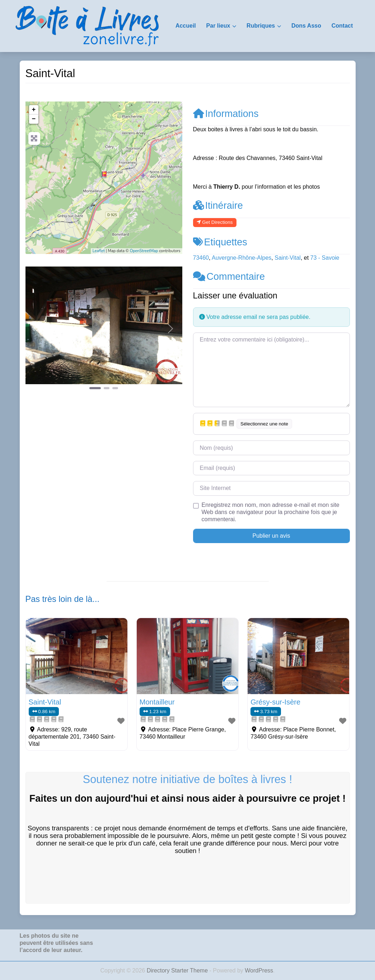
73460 (201, 258)
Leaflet (99, 251)
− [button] (34, 119)
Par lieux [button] (218, 26)
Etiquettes (220, 242)
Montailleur (157, 702)
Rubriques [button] (261, 26)
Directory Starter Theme (178, 970)
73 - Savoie (325, 258)
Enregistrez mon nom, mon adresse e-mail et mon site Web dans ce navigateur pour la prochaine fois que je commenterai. (271, 512)
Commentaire (229, 276)
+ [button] (34, 110)
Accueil (186, 26)
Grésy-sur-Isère (275, 702)
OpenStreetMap (144, 251)
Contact (342, 26)
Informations (226, 114)
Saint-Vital (288, 258)
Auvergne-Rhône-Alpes (242, 258)
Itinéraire (218, 205)
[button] (37, 329)
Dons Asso (306, 26)
